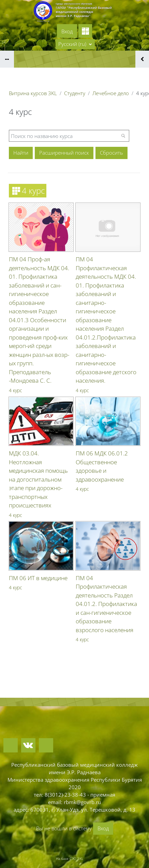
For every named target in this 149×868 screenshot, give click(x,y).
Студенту (75, 93)
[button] (75, 44)
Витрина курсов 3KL (33, 93)
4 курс (16, 390)
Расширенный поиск (64, 153)
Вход (67, 31)
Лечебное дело (111, 93)
